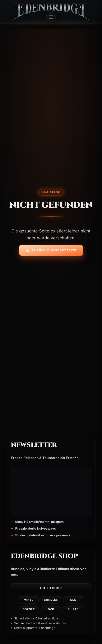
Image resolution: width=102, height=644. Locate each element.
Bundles (51, 600)
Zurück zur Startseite (51, 250)
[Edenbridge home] (51, 12)
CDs (73, 600)
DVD (51, 609)
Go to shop (51, 588)
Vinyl (29, 600)
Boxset (29, 609)
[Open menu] (51, 17)
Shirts (73, 609)
